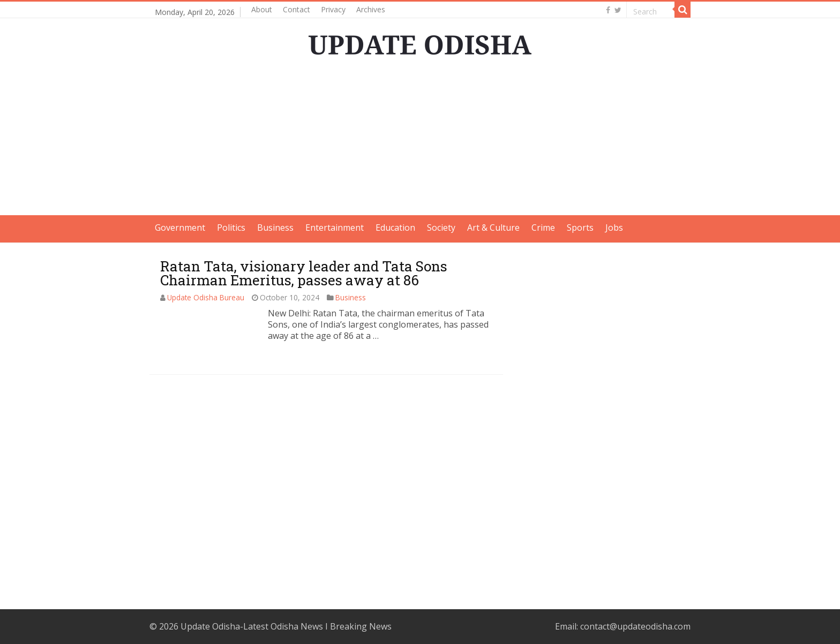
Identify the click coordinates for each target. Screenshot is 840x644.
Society (441, 228)
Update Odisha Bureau (206, 297)
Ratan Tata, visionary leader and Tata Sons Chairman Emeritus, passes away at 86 (304, 273)
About (262, 9)
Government (180, 228)
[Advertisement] (420, 140)
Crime (543, 228)
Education (395, 228)
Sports (580, 228)
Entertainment (335, 228)
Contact (297, 9)
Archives (371, 9)
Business (275, 228)
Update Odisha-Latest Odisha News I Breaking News (286, 626)
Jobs (614, 228)
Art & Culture (493, 228)
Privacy (333, 9)
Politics (231, 228)
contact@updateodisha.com (635, 626)
